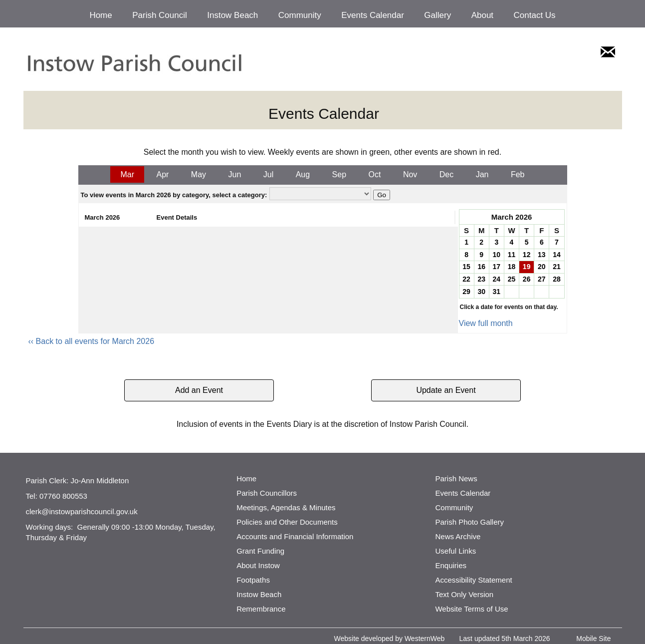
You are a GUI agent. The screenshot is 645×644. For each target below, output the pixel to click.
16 (481, 267)
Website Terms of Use (471, 609)
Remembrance (261, 609)
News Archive (458, 536)
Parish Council (160, 15)
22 (466, 279)
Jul (268, 174)
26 (527, 279)
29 (466, 292)
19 (527, 267)
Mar (127, 174)
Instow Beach (232, 15)
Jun (235, 174)
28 (557, 279)
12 (527, 255)
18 (512, 267)
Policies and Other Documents (287, 522)
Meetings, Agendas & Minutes (286, 507)
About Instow (258, 565)
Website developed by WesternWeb (390, 639)
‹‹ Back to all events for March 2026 (92, 341)
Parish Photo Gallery (469, 522)
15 (466, 267)
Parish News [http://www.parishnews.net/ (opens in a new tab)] (456, 479)
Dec (446, 174)
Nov (410, 174)
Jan (482, 174)
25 (512, 279)
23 (481, 279)
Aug (303, 174)
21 (557, 267)
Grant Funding (260, 551)
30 (481, 292)
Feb (518, 174)
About (482, 15)
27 (542, 279)
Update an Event (446, 390)
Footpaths (253, 580)
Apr (162, 174)
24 (497, 279)
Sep (339, 174)
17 (497, 267)
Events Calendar (373, 15)
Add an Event (199, 390)
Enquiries (451, 565)
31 (497, 292)
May (199, 174)
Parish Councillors (267, 493)
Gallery (437, 15)
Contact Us (535, 15)
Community (300, 15)
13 (542, 255)
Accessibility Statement (473, 580)
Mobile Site (593, 639)
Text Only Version (464, 594)
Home (101, 15)
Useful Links (455, 551)
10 (497, 255)
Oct (375, 174)
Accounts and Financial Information (295, 536)
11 (512, 255)
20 (542, 267)
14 (557, 255)
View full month (486, 323)
